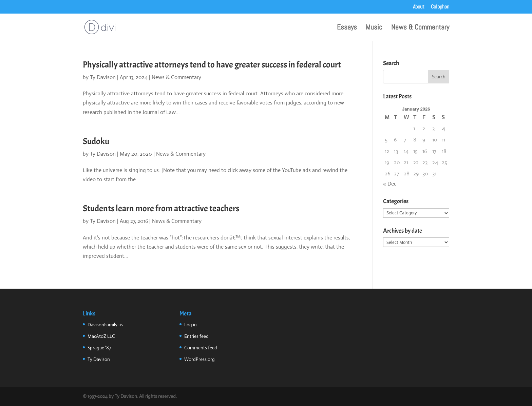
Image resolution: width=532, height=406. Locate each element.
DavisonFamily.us (105, 325)
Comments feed (201, 348)
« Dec (390, 184)
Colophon (440, 7)
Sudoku (96, 141)
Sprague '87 (99, 348)
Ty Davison (103, 77)
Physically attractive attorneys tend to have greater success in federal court (212, 65)
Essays (347, 28)
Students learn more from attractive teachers (161, 208)
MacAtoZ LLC (101, 336)
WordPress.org (199, 359)
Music (374, 28)
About (419, 7)
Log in (191, 325)
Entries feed (196, 336)
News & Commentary (420, 28)
